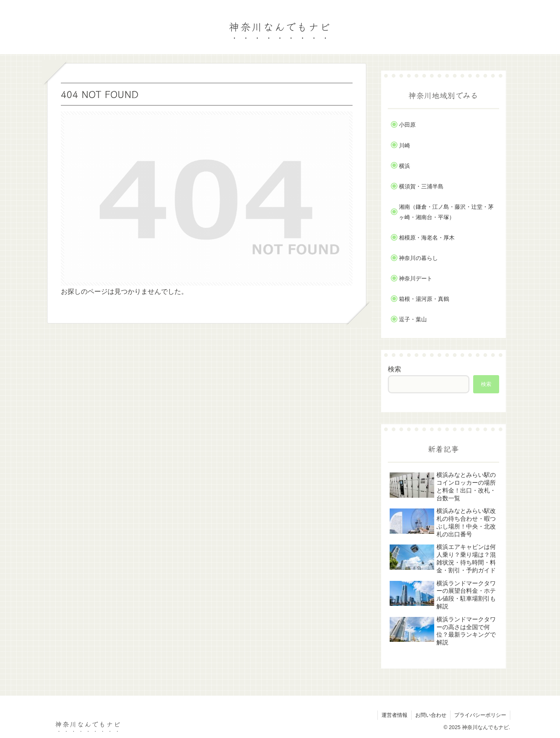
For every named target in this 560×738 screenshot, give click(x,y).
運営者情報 (394, 715)
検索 (394, 369)
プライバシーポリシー (480, 715)
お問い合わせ (431, 715)
